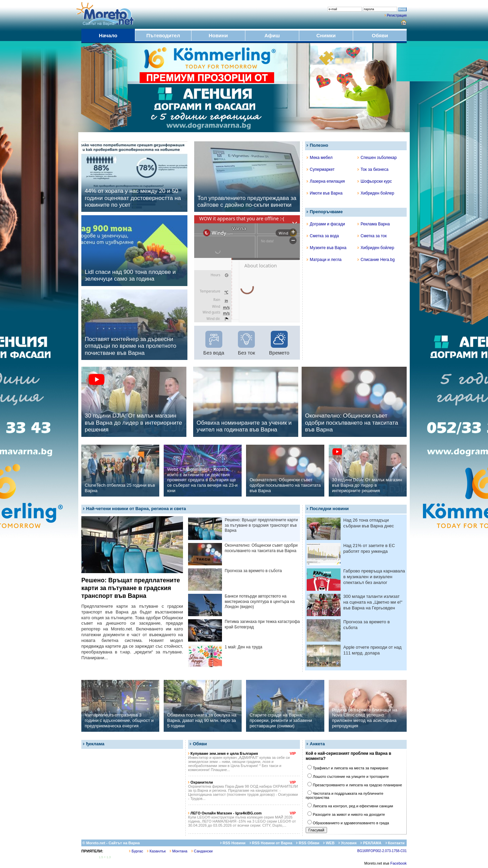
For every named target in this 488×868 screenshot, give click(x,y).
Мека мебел (320, 158)
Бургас (136, 851)
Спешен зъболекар (377, 158)
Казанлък (156, 851)
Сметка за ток (372, 236)
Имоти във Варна (325, 193)
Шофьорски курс (375, 181)
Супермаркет (321, 169)
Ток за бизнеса (373, 169)
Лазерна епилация (326, 181)
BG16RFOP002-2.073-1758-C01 (382, 851)
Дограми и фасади (326, 224)
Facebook (399, 863)
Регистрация (397, 15)
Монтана (179, 851)
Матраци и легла (324, 260)
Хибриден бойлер (376, 193)
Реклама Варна (374, 224)
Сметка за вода (323, 236)
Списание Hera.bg (376, 260)
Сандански (202, 851)
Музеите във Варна (327, 248)
